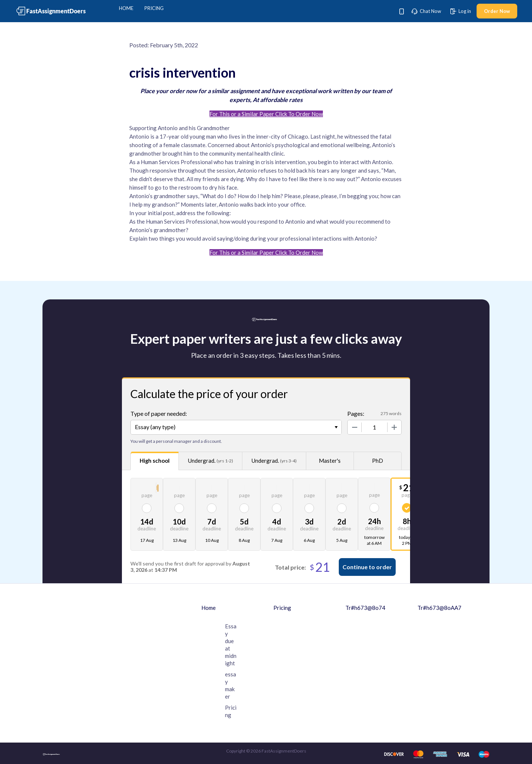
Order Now (497, 11)
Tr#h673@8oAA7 (439, 608)
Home (126, 8)
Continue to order (367, 567)
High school (155, 461)
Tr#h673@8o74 (365, 608)
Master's (330, 461)
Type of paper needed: (159, 413)
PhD (378, 461)
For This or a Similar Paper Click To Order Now (266, 114)
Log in (461, 11)
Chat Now (426, 11)
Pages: (356, 413)
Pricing (154, 8)
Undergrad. (211, 461)
